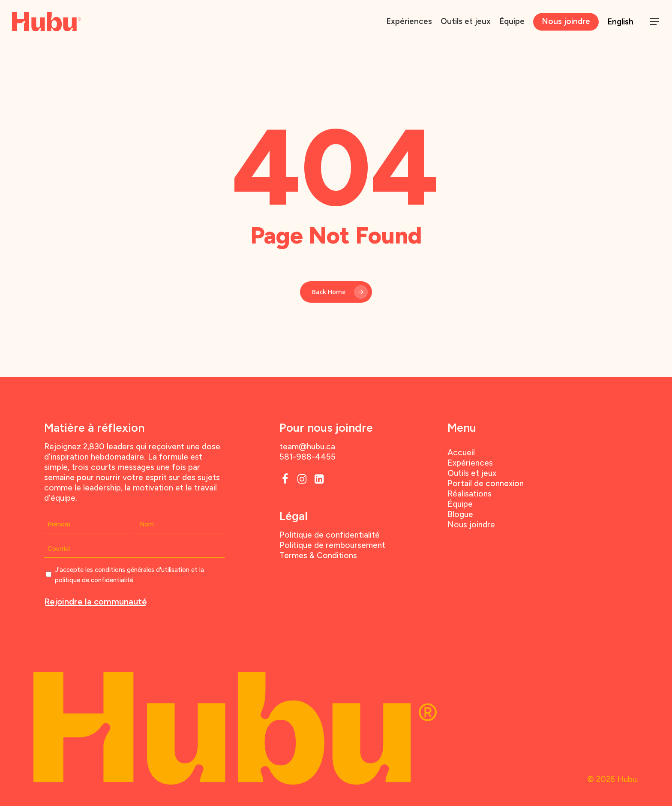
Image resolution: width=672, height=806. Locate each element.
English (620, 22)
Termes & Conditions (318, 555)
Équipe (460, 504)
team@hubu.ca (307, 447)
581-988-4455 (307, 457)
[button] (655, 22)
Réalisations (469, 494)
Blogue (460, 514)
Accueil (461, 453)
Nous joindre (471, 525)
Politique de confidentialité (330, 535)
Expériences (470, 463)
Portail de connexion (486, 483)
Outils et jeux (472, 473)
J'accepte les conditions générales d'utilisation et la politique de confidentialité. (129, 575)
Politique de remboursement (332, 545)
